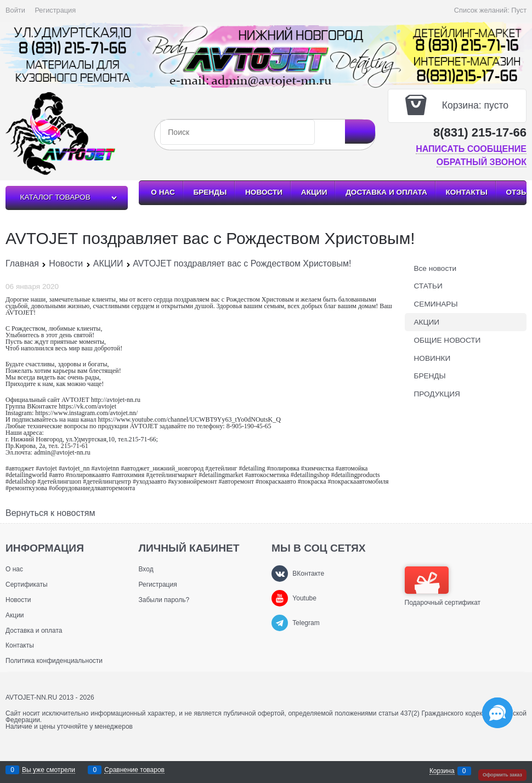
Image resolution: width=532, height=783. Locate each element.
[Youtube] (280, 598)
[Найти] (360, 132)
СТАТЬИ (428, 286)
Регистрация (55, 10)
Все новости (435, 268)
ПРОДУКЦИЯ (437, 394)
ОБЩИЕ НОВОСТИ (448, 340)
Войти (15, 10)
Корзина (442, 771)
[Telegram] (280, 623)
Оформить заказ (502, 775)
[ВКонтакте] (280, 574)
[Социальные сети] (497, 713)
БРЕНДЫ (430, 376)
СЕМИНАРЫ (436, 304)
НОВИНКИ (432, 358)
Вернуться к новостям (50, 513)
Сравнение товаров (134, 770)
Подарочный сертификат (443, 586)
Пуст (519, 10)
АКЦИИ (427, 322)
